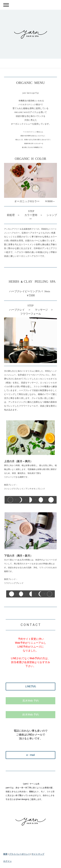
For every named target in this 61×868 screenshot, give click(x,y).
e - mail (31, 755)
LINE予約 (31, 686)
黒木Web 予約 (31, 701)
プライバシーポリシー (20, 854)
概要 (5, 854)
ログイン (7, 861)
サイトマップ (38, 854)
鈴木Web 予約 (31, 715)
